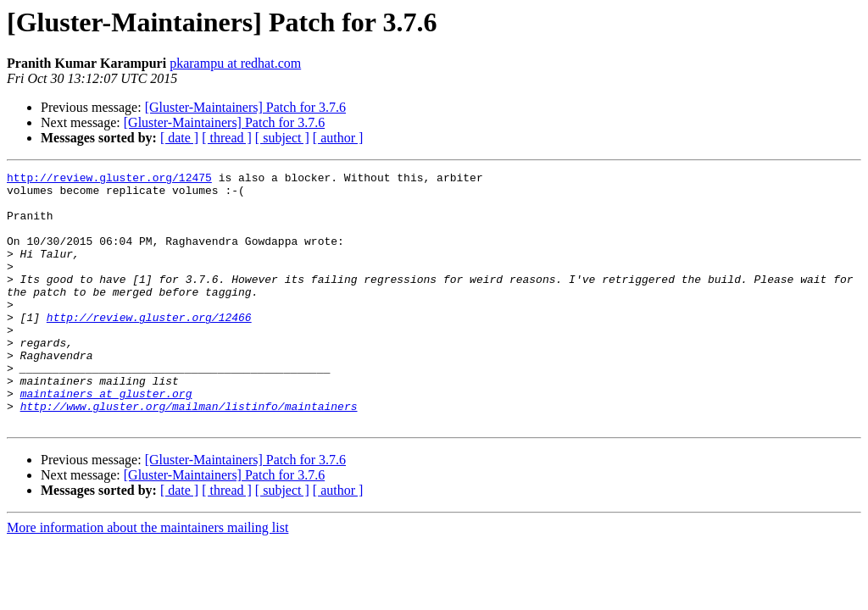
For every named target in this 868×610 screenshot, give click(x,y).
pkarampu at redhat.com (235, 63)
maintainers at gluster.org (106, 439)
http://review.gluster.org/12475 (109, 180)
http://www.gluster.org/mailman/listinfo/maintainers (189, 454)
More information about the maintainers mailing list (147, 578)
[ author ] (338, 138)
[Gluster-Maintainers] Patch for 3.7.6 (245, 107)
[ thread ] (227, 138)
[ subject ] (282, 138)
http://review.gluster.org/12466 (149, 347)
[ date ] (179, 138)
